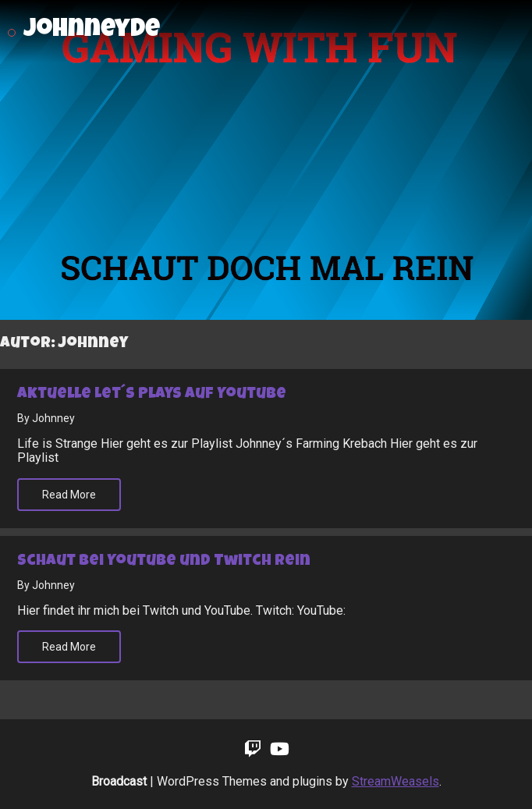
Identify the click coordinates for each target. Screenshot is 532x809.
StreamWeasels (395, 781)
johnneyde (92, 31)
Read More (69, 495)
